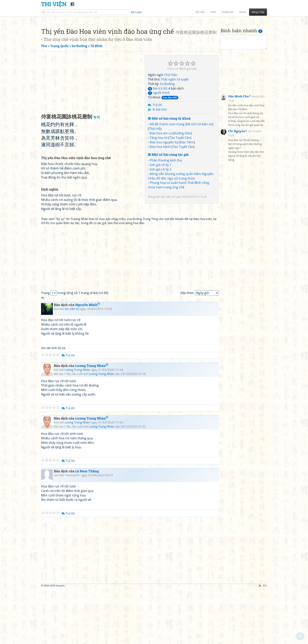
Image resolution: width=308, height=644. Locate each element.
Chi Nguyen (237, 186)
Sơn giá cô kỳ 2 (160, 224)
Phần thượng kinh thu (166, 215)
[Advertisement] (154, 46)
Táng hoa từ (159, 193)
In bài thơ (160, 164)
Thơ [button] (213, 12)
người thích (159, 148)
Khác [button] (243, 12)
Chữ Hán (171, 130)
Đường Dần (182, 188)
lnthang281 (72, 530)
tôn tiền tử (168, 252)
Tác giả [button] (200, 12)
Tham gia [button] (228, 12)
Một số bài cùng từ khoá (169, 174)
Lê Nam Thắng (87, 526)
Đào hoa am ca (161, 188)
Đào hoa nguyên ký (164, 197)
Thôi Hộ (155, 184)
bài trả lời (157, 143)
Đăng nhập (258, 12)
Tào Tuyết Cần (180, 193)
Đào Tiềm (187, 197)
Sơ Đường (167, 139)
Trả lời (157, 160)
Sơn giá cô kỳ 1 (160, 220)
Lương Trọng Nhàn (92, 421)
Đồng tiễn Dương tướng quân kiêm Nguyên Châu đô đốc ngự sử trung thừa (181, 231)
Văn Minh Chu (238, 151)
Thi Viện (54, 4)
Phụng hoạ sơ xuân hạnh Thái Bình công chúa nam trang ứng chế (179, 240)
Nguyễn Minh (88, 360)
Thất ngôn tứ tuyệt (175, 134)
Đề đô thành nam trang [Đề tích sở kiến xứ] (181, 179)
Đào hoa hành (160, 202)
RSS (263, 641)
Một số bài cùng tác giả (168, 210)
